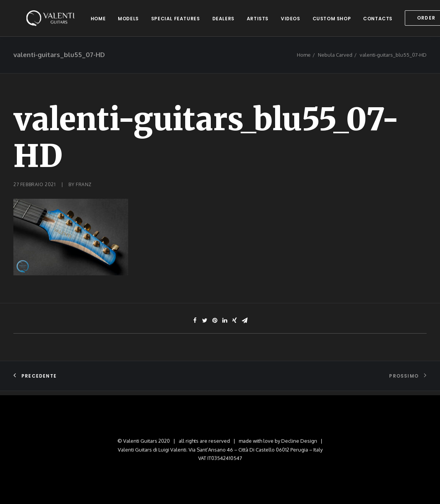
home (99, 21)
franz (84, 189)
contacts (378, 21)
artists (258, 21)
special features (176, 21)
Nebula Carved (335, 59)
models (129, 21)
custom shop (332, 21)
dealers (224, 21)
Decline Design (299, 441)
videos (291, 21)
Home (304, 59)
